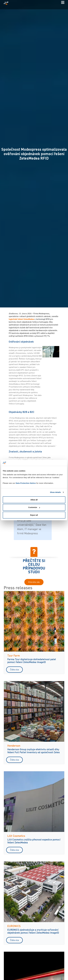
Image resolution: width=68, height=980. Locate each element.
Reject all (34, 515)
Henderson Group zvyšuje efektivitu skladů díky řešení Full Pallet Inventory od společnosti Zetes (34, 751)
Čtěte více (14, 670)
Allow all (34, 500)
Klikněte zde (34, 582)
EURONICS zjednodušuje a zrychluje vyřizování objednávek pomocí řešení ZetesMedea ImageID (33, 931)
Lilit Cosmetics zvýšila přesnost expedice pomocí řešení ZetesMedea (34, 841)
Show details (55, 492)
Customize (34, 507)
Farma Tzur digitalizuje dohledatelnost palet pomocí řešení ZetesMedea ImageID (32, 661)
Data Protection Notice (26, 483)
